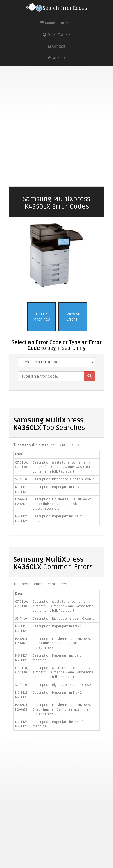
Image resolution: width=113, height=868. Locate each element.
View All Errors (73, 317)
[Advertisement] (54, 126)
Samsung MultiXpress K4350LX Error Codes (57, 203)
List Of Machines (42, 317)
